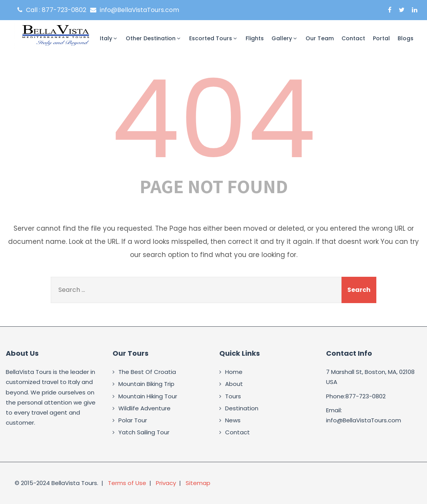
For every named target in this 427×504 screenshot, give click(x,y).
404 (213, 119)
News (233, 420)
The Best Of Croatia (147, 372)
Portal (381, 38)
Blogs (406, 38)
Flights (255, 38)
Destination (242, 408)
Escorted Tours (213, 38)
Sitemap (198, 483)
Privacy (166, 483)
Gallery (285, 38)
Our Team (320, 38)
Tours (233, 396)
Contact (353, 38)
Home (234, 372)
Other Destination (154, 38)
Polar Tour (133, 420)
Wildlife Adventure (144, 408)
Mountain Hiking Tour (148, 396)
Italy (109, 38)
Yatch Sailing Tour (144, 432)
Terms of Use (127, 483)
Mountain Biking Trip (146, 384)
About (234, 384)
